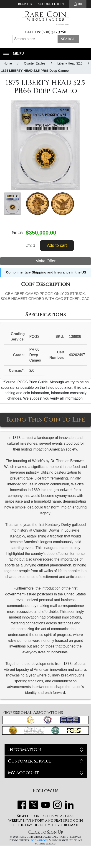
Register (25, 4)
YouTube (45, 805)
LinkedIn (69, 805)
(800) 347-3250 (54, 32)
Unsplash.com (39, 840)
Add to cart (57, 245)
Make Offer (46, 261)
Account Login (51, 4)
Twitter (34, 805)
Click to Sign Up (46, 832)
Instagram (57, 805)
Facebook (22, 805)
